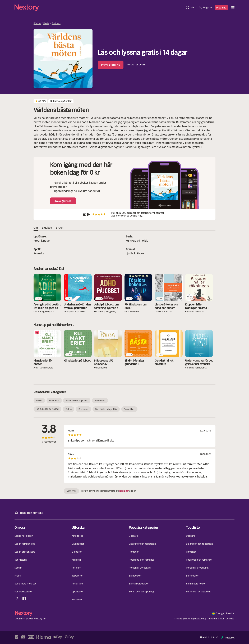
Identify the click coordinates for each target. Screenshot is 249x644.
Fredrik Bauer (42, 241)
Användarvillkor (216, 619)
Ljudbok (131, 253)
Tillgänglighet (181, 619)
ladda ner (124, 491)
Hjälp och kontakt (29, 513)
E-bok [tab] (60, 228)
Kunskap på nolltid (137, 241)
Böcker (37, 24)
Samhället (100, 400)
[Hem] (99, 8)
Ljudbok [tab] (47, 228)
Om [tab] (36, 228)
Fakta (46, 24)
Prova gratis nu (111, 65)
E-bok (141, 253)
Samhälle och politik (77, 400)
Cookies (230, 619)
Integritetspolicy (198, 619)
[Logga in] (205, 8)
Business (56, 24)
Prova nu (221, 8)
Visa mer (71, 491)
